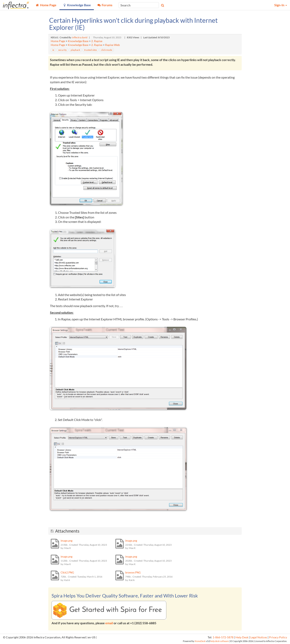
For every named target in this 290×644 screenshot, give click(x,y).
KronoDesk (200, 641)
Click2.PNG (67, 572)
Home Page (58, 41)
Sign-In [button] (281, 5)
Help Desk (242, 637)
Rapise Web (112, 45)
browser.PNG (133, 572)
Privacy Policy (278, 637)
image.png (67, 541)
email (109, 623)
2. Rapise (97, 41)
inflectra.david (80, 37)
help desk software (220, 641)
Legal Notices (259, 637)
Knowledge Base (78, 41)
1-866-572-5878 (223, 637)
